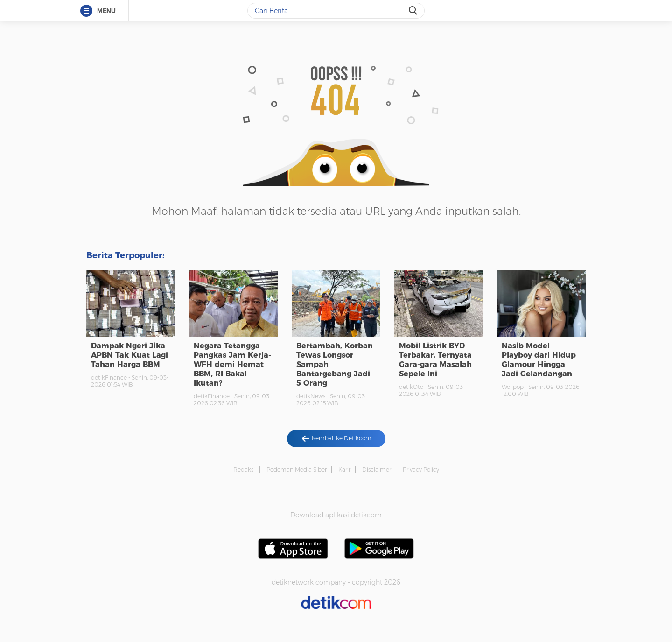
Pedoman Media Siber (297, 469)
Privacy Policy (421, 469)
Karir (344, 469)
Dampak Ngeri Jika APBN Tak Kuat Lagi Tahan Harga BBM (129, 355)
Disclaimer (377, 469)
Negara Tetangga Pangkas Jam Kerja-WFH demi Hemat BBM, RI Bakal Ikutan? (232, 364)
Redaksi (244, 469)
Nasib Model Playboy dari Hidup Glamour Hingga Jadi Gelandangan (539, 360)
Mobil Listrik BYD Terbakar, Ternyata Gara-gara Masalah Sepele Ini (435, 360)
